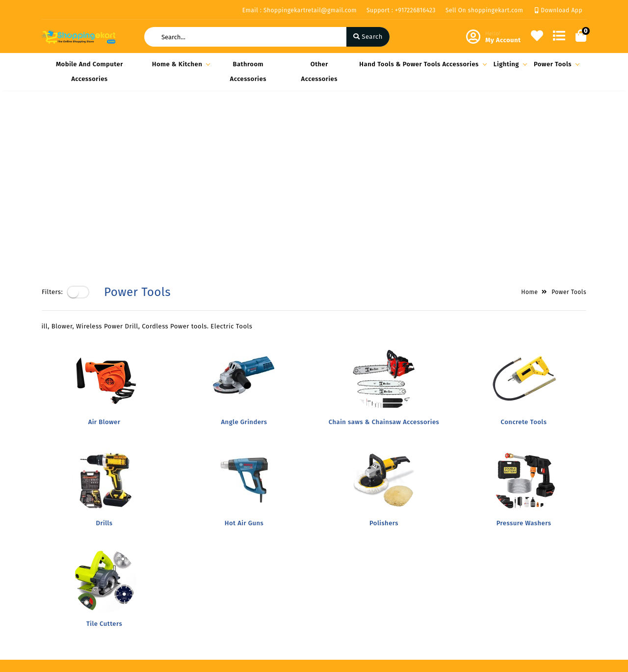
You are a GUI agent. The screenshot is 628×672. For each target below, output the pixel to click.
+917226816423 (358, 589)
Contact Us (152, 589)
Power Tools (555, 64)
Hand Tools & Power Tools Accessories (421, 64)
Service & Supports (71, 587)
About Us (149, 532)
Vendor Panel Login (165, 575)
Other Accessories (319, 71)
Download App (559, 10)
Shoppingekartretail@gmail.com (386, 611)
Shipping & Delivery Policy (73, 552)
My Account (246, 547)
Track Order (246, 589)
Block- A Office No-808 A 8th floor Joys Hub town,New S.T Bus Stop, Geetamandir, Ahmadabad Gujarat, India (389, 550)
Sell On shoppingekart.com (484, 10)
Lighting (509, 64)
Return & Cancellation (76, 573)
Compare (242, 561)
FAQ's (143, 561)
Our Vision (151, 547)
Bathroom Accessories (248, 71)
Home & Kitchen (180, 64)
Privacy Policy (63, 532)
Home (529, 123)
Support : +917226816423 (401, 10)
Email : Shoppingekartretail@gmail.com (300, 10)
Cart (235, 575)
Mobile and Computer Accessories (90, 71)
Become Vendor (252, 532)
